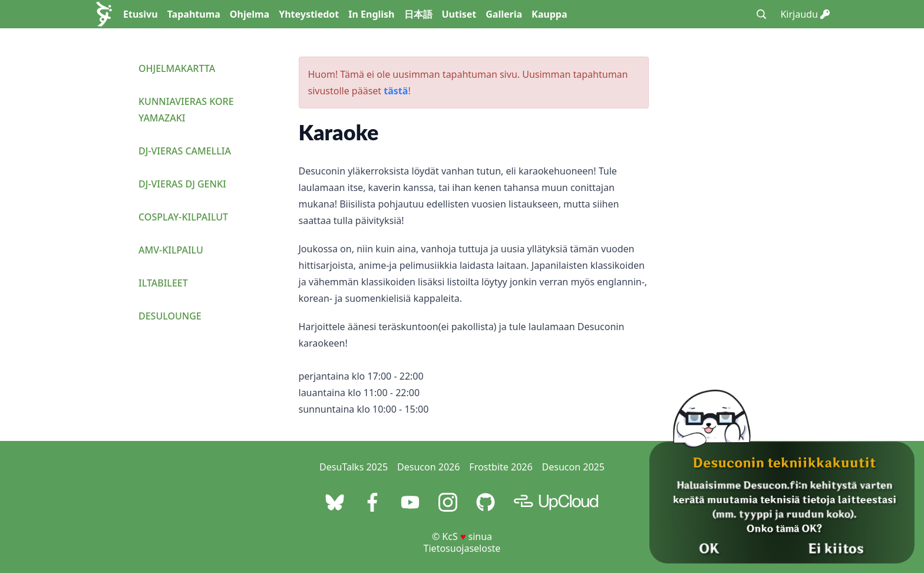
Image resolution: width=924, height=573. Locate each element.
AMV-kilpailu (171, 250)
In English (371, 14)
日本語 (418, 14)
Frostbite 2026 (501, 467)
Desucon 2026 (428, 467)
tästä (396, 91)
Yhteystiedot (309, 14)
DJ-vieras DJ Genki (182, 184)
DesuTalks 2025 (354, 467)
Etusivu (141, 14)
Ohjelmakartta (177, 68)
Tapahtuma (194, 14)
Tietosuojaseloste (462, 548)
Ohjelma (250, 14)
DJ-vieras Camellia (185, 151)
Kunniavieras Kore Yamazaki (186, 110)
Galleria (504, 14)
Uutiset (459, 14)
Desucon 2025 (573, 467)
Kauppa (549, 14)
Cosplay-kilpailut (183, 217)
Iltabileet (163, 283)
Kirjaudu (805, 14)
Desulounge (170, 316)
